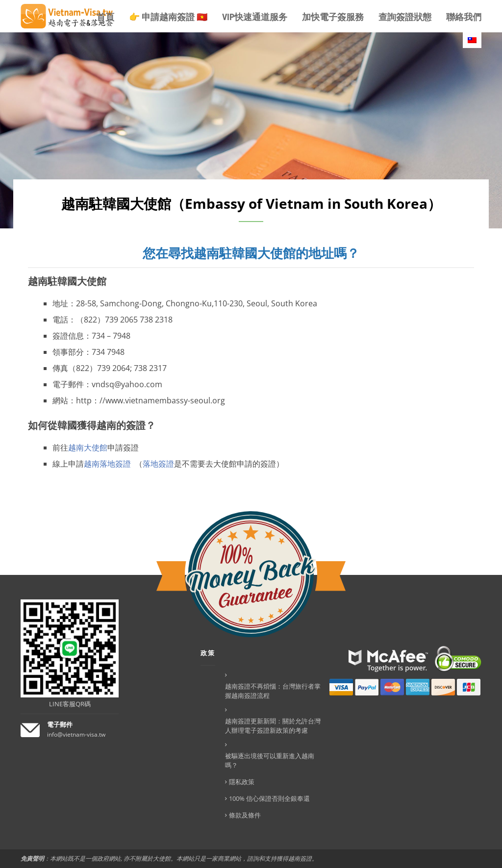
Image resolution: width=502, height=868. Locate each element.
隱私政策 (242, 782)
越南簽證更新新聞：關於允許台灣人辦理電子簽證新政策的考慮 (273, 726)
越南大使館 (88, 447)
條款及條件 (245, 815)
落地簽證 (158, 464)
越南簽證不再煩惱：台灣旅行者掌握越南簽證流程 (273, 691)
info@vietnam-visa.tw (76, 734)
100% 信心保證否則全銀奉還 (269, 798)
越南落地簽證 (107, 464)
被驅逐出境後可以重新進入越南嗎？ (270, 760)
